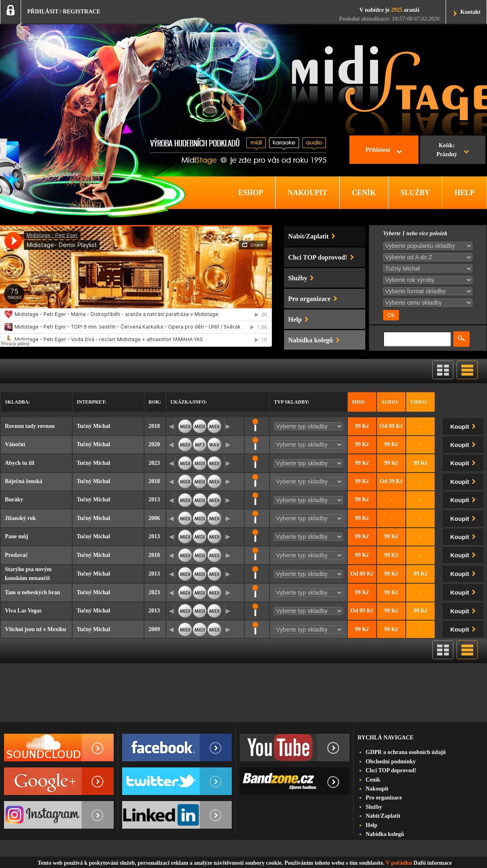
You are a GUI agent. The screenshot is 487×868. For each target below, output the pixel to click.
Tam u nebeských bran (32, 592)
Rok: (155, 402)
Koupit (465, 425)
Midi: (359, 402)
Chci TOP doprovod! (391, 770)
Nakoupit (377, 789)
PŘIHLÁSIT (43, 12)
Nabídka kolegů (385, 834)
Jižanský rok (20, 518)
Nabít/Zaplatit (383, 816)
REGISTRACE (82, 12)
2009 (154, 629)
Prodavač (16, 555)
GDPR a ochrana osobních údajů (406, 752)
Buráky (14, 500)
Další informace (433, 863)
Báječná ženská (24, 481)
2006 (154, 518)
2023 (154, 463)
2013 (154, 500)
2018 (154, 426)
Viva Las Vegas (23, 611)
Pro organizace (384, 798)
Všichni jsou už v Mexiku (36, 629)
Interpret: (92, 402)
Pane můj (16, 536)
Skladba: (17, 402)
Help (372, 825)
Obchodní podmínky (391, 762)
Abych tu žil (19, 463)
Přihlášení (378, 150)
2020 (154, 444)
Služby (374, 807)
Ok (391, 315)
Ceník (373, 780)
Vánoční (15, 444)
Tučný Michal (93, 426)
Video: (419, 402)
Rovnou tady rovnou (30, 426)
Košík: (447, 151)
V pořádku (399, 863)
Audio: (390, 402)
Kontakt (470, 12)
